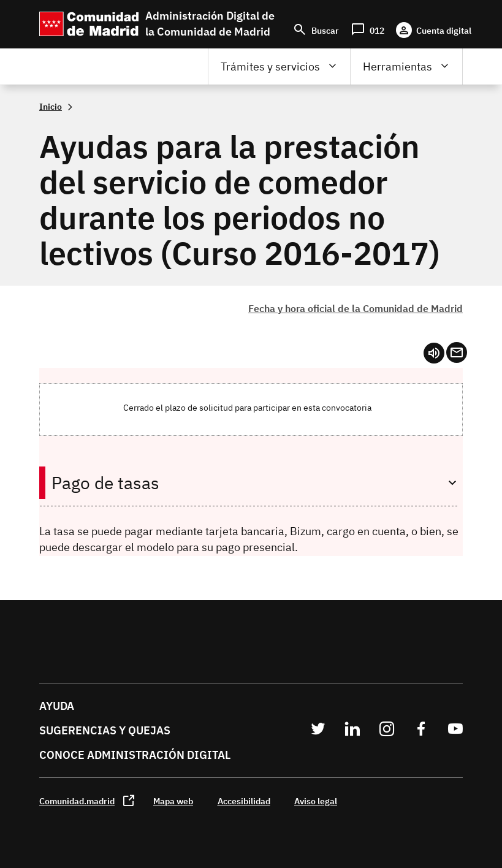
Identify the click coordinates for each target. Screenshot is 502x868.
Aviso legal (316, 801)
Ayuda (57, 706)
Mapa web (173, 801)
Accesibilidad (244, 801)
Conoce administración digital (135, 755)
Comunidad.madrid (77, 801)
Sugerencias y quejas (105, 730)
